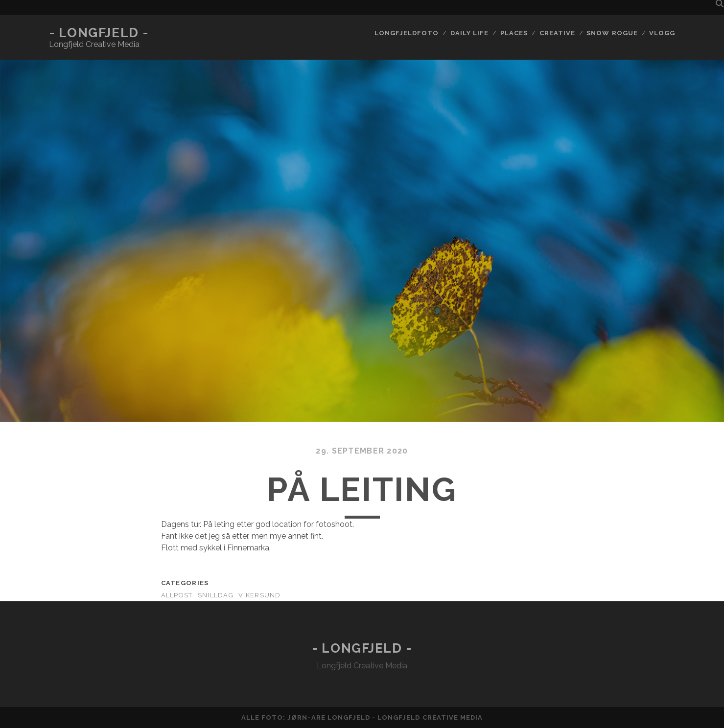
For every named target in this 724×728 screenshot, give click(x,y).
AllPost (177, 595)
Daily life (469, 33)
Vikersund (260, 595)
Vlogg (662, 33)
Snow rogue (612, 33)
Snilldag (216, 595)
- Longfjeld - (99, 33)
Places (514, 33)
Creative (557, 33)
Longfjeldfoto (407, 33)
